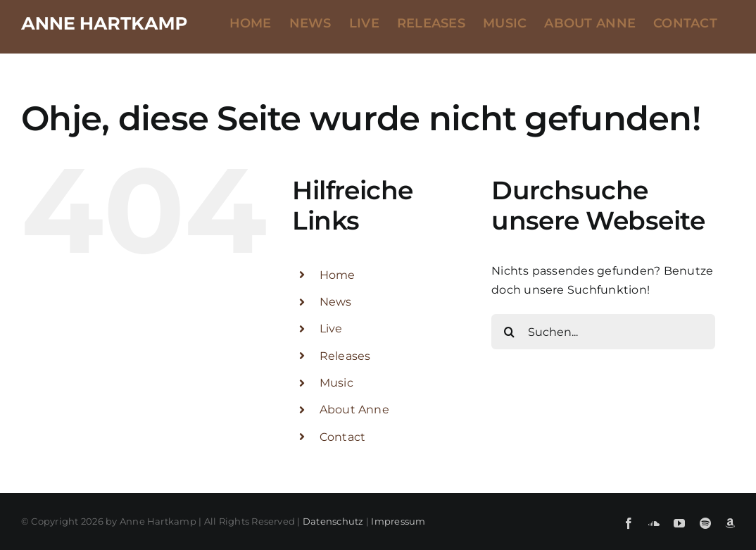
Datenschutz (333, 521)
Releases (345, 356)
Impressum (398, 521)
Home (338, 275)
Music (336, 383)
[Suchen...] (603, 332)
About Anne (354, 410)
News (336, 302)
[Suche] (509, 332)
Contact (343, 437)
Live (331, 329)
